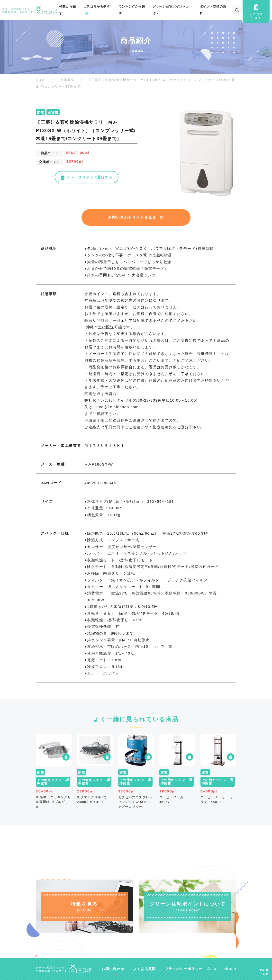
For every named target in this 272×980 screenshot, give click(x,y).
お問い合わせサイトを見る (136, 217)
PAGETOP (265, 973)
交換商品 (67, 80)
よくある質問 (145, 969)
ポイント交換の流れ (213, 10)
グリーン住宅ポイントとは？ (171, 10)
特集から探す (68, 10)
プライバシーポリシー (184, 969)
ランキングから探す (132, 10)
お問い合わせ (113, 969)
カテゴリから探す (97, 11)
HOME (41, 80)
